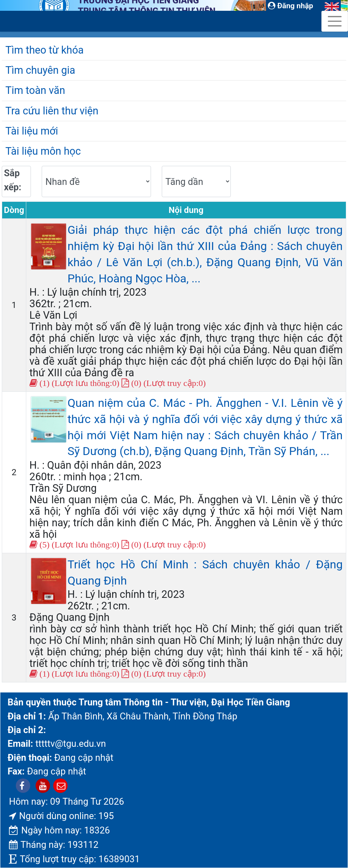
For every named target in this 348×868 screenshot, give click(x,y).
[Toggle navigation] (335, 21)
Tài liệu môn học (43, 151)
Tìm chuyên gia (40, 70)
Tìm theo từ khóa (45, 50)
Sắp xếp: (13, 180)
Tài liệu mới (32, 131)
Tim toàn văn (35, 90)
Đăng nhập (290, 6)
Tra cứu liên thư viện (52, 111)
